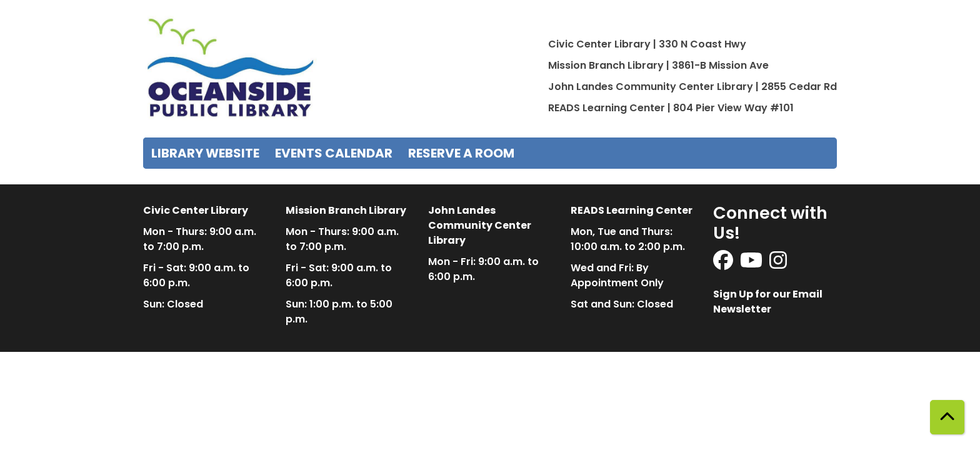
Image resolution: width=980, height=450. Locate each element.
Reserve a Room (461, 153)
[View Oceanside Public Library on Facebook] (724, 264)
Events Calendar (334, 153)
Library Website (205, 153)
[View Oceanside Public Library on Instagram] (778, 264)
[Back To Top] (947, 417)
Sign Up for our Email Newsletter (768, 302)
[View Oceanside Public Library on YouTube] (752, 264)
